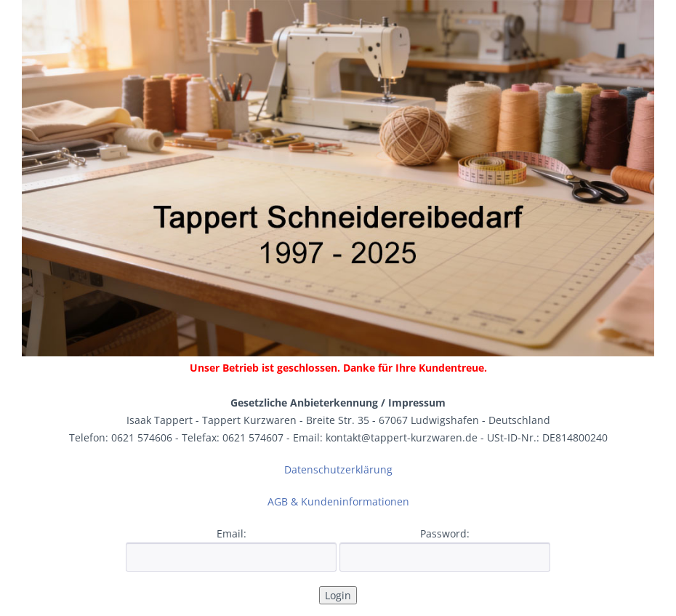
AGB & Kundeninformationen (338, 501)
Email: (232, 533)
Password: (445, 533)
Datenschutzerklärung (338, 469)
